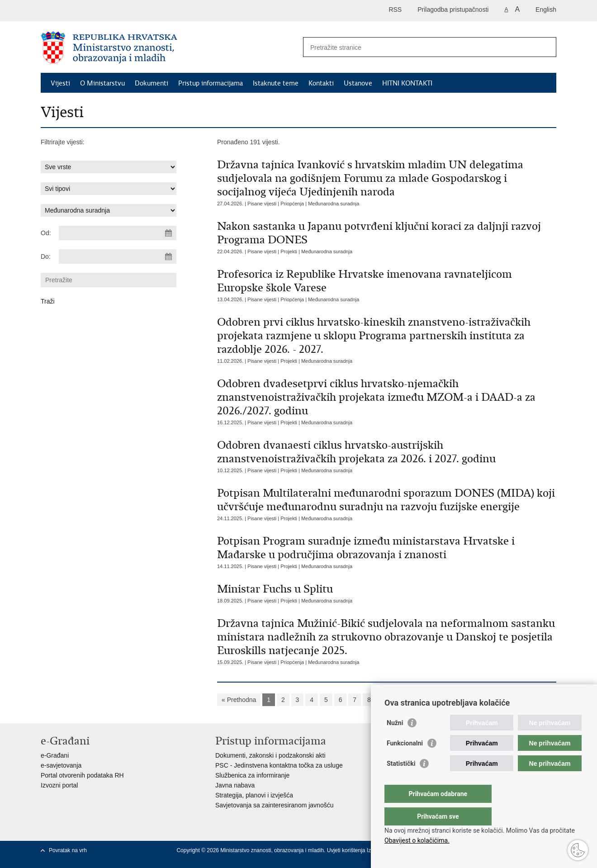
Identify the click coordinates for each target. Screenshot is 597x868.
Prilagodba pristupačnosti (453, 9)
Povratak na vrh (68, 850)
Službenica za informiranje (252, 775)
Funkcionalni (405, 761)
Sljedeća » (429, 700)
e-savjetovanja (61, 765)
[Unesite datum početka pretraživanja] (118, 233)
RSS (395, 9)
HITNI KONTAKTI (407, 83)
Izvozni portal (59, 785)
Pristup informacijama (211, 83)
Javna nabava (235, 785)
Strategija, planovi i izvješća (254, 795)
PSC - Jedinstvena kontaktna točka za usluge (279, 765)
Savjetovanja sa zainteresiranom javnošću (274, 805)
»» (458, 700)
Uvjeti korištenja (347, 850)
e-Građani (55, 755)
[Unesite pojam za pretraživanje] (420, 47)
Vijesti (60, 83)
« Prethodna (239, 700)
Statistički (401, 782)
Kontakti (321, 83)
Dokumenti (152, 83)
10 (399, 700)
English (546, 9)
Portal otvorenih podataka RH (82, 775)
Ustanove (358, 83)
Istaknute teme (276, 83)
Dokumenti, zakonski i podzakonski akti (270, 755)
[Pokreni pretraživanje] (546, 47)
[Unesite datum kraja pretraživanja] (118, 256)
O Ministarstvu (102, 83)
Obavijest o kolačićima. (417, 840)
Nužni (395, 741)
